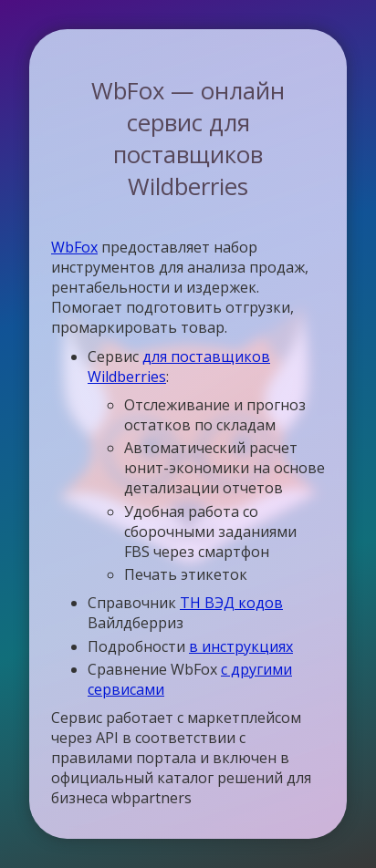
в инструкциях (241, 646)
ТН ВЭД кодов (231, 603)
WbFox (74, 247)
